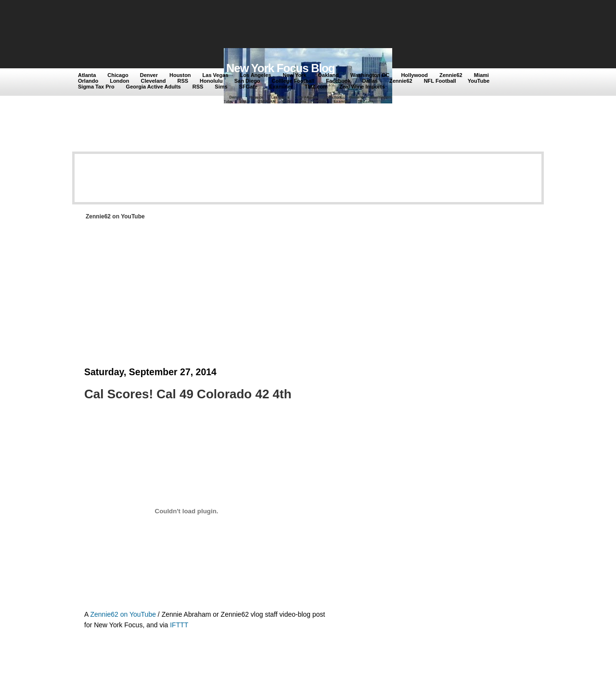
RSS (183, 81)
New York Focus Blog (281, 68)
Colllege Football (293, 81)
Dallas (370, 81)
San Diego (247, 81)
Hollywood (414, 75)
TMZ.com (316, 87)
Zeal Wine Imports (362, 87)
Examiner (281, 87)
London (119, 81)
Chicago (118, 75)
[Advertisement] (255, 25)
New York (294, 75)
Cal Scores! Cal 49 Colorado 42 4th (188, 394)
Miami (481, 75)
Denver (149, 75)
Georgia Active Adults (154, 87)
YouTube (479, 81)
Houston (180, 75)
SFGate (249, 87)
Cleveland (154, 81)
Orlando (88, 81)
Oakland (328, 75)
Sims (221, 87)
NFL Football (440, 81)
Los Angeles (255, 75)
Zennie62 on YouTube (123, 614)
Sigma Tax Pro (96, 87)
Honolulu (211, 81)
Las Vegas (216, 75)
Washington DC (370, 75)
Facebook (338, 81)
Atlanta (87, 75)
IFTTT (179, 625)
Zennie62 (451, 75)
